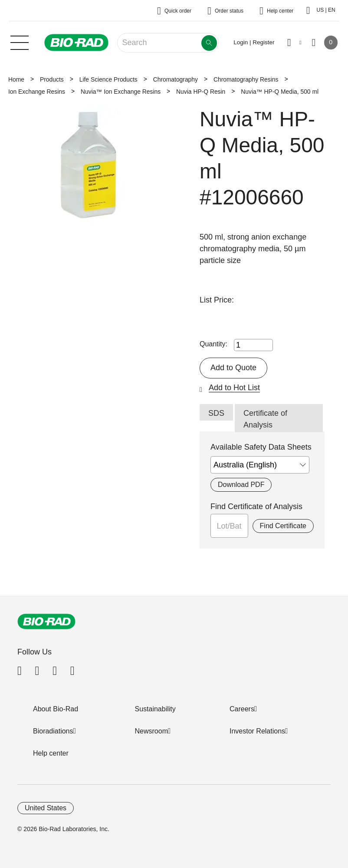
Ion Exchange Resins (37, 92)
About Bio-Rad (56, 709)
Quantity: (213, 344)
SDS (216, 413)
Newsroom (151, 731)
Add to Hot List (234, 388)
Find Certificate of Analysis (256, 506)
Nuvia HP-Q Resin (201, 92)
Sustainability (155, 709)
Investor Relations (257, 731)
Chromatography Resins (246, 79)
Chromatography (176, 79)
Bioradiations (53, 731)
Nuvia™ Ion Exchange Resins (121, 92)
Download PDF (241, 485)
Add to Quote (233, 368)
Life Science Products (108, 79)
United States (46, 808)
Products (52, 79)
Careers (242, 709)
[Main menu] (20, 42)
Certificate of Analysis (265, 419)
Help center (51, 753)
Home (16, 79)
